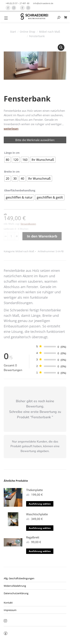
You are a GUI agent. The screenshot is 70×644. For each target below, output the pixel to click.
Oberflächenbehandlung (20, 190)
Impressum (10, 610)
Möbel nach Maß (25, 251)
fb (6, 634)
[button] (61, 47)
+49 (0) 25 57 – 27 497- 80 (17, 3)
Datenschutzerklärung (16, 593)
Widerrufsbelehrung (15, 586)
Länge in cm (12, 153)
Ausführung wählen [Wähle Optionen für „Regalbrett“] (40, 551)
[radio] (7, 160)
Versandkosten (28, 224)
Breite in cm (12, 172)
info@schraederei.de (43, 3)
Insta (5, 621)
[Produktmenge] (11, 236)
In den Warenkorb (42, 236)
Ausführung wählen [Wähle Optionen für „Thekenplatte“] (40, 504)
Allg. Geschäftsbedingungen (19, 578)
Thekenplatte (34, 490)
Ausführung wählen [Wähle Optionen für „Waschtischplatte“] (40, 528)
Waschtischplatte (37, 514)
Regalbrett (33, 537)
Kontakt (8, 603)
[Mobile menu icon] (6, 18)
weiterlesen (11, 129)
